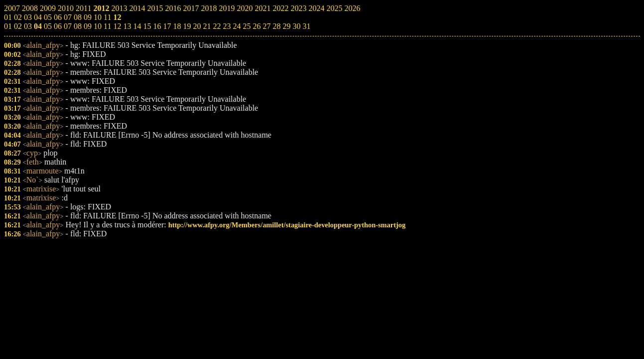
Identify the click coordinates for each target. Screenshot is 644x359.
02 (18, 26)
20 (197, 26)
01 (8, 26)
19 (187, 26)
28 (276, 26)
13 (127, 26)
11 (107, 26)
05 (48, 26)
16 (157, 26)
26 (257, 26)
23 (227, 26)
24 (237, 26)
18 (177, 26)
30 (296, 26)
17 (167, 26)
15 (147, 26)
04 (38, 26)
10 (98, 26)
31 (306, 26)
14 (137, 26)
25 (247, 26)
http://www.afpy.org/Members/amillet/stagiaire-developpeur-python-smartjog (287, 225)
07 (68, 26)
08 (78, 26)
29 (286, 26)
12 (117, 26)
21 (207, 26)
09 (88, 26)
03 (28, 26)
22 (217, 26)
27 (266, 26)
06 (58, 26)
